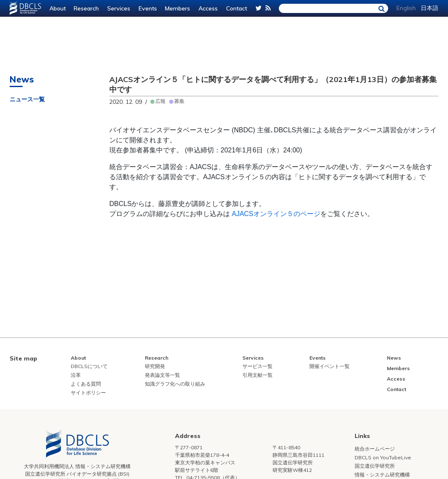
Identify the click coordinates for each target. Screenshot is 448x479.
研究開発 (155, 366)
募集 (179, 101)
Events (148, 8)
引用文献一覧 (257, 375)
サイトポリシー (88, 393)
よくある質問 (86, 384)
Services (119, 8)
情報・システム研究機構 (382, 475)
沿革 (76, 375)
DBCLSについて (89, 366)
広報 (160, 101)
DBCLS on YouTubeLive (383, 457)
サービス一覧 (257, 366)
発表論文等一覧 (162, 375)
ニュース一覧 (27, 99)
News (394, 358)
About (58, 8)
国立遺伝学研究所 (375, 466)
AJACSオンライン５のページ (276, 214)
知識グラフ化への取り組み (175, 384)
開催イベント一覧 (330, 366)
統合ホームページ (375, 449)
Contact (237, 8)
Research (86, 8)
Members (178, 8)
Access (208, 8)
